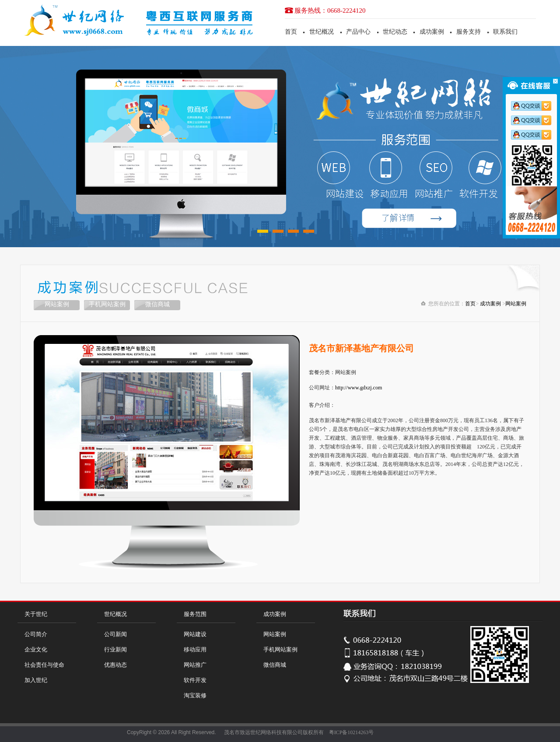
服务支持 (469, 32)
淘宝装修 (195, 695)
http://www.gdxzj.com (359, 388)
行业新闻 (115, 649)
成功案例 (432, 32)
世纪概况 (322, 32)
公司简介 (36, 634)
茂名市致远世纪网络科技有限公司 (263, 732)
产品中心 (358, 32)
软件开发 (195, 680)
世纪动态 (395, 32)
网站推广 (195, 665)
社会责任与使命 (44, 665)
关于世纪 (36, 614)
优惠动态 (115, 665)
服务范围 (195, 614)
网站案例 (57, 304)
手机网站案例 (107, 304)
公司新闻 (115, 634)
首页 (291, 32)
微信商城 (157, 304)
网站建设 (195, 634)
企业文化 (36, 649)
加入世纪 (36, 680)
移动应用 (195, 649)
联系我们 (505, 32)
